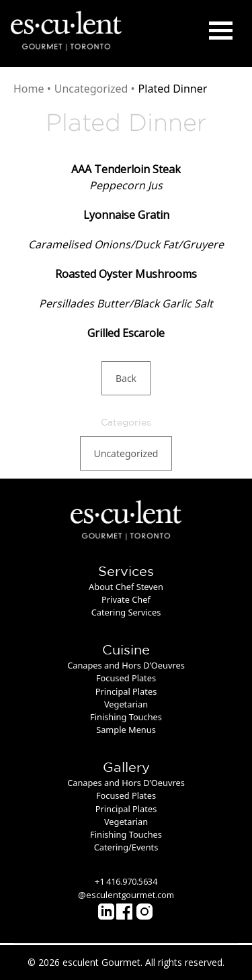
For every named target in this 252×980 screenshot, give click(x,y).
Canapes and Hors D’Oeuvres (126, 665)
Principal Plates (126, 691)
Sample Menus (126, 730)
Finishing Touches (126, 717)
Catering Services (126, 612)
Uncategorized (91, 89)
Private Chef (126, 599)
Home (29, 89)
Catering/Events (126, 847)
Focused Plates (126, 678)
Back (126, 378)
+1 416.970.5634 (126, 881)
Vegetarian (126, 704)
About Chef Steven (126, 587)
